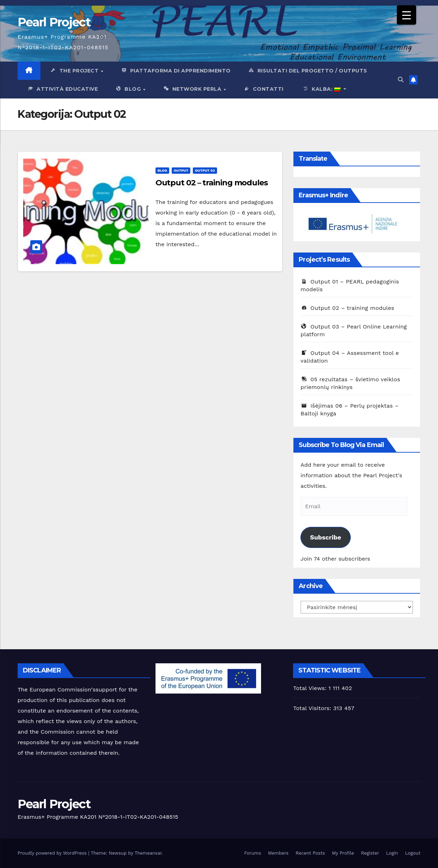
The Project (75, 71)
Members (278, 853)
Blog (129, 89)
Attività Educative (62, 89)
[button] (401, 80)
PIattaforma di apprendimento (176, 71)
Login (392, 853)
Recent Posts (310, 853)
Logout (413, 853)
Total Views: (311, 688)
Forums (253, 853)
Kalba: (321, 89)
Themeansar (148, 853)
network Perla (193, 89)
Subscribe (325, 537)
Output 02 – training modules (212, 183)
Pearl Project (54, 22)
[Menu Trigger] (407, 15)
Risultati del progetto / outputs (308, 71)
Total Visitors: (313, 708)
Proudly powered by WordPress (53, 853)
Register (370, 853)
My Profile (343, 853)
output (181, 170)
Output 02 (205, 170)
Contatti (264, 89)
